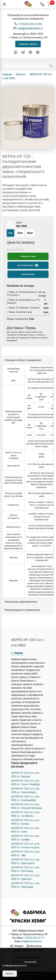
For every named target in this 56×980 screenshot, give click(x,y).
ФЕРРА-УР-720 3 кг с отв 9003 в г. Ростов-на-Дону (25, 846)
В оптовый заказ (28, 265)
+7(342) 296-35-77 (34, 938)
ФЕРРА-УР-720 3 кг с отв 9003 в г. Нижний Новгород (27, 806)
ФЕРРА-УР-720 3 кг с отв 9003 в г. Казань (25, 822)
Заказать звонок (28, 44)
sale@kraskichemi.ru (28, 28)
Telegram (17, 946)
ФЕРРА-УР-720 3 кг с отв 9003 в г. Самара (25, 838)
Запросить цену (28, 256)
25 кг (30, 233)
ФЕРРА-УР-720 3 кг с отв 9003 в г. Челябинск (25, 814)
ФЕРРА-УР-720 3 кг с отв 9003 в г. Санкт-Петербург (26, 783)
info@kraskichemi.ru (31, 941)
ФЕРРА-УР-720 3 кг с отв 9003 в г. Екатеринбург (25, 798)
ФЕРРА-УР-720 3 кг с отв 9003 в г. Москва (25, 775)
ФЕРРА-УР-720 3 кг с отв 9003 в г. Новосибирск (25, 790)
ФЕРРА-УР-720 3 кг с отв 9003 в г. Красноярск (25, 861)
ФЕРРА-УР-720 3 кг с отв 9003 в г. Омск (25, 830)
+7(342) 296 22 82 (28, 24)
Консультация (28, 274)
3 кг (10, 233)
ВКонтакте (34, 946)
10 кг (20, 233)
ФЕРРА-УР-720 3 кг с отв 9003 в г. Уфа (25, 854)
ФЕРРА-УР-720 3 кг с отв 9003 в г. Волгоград (25, 869)
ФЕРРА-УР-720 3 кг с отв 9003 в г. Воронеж (25, 877)
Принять (10, 974)
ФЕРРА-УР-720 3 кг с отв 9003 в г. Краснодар (25, 885)
